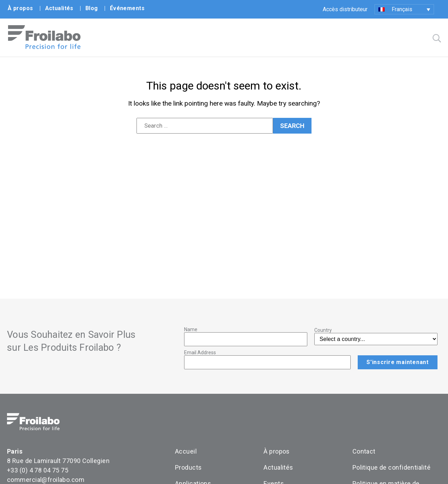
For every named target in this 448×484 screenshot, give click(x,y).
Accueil (186, 451)
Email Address (200, 353)
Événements (127, 8)
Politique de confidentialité (391, 467)
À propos (20, 8)
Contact (364, 451)
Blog (92, 8)
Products (188, 467)
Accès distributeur (345, 9)
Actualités (59, 8)
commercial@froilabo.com (46, 480)
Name (191, 329)
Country (323, 330)
